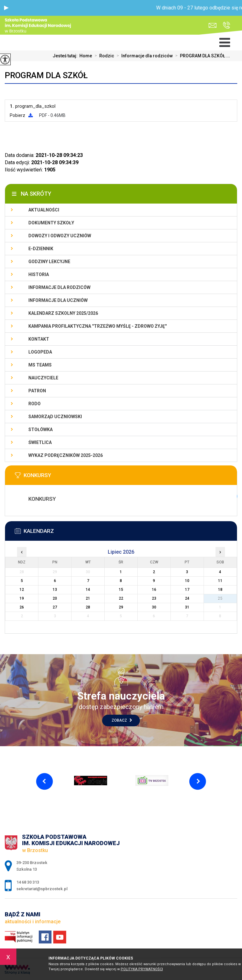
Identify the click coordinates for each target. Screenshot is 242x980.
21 (88, 598)
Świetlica (40, 442)
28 (88, 607)
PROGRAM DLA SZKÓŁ (46, 75)
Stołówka (40, 429)
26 (22, 607)
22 (121, 598)
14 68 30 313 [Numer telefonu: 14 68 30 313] (28, 882)
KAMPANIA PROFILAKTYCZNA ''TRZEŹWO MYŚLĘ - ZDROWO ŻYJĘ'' (98, 326)
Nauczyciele (43, 378)
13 (55, 590)
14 (88, 590)
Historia (39, 274)
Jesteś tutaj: (66, 56)
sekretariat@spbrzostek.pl (213, 25)
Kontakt (39, 339)
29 (121, 607)
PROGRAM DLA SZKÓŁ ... (201, 56)
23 (154, 598)
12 (22, 590)
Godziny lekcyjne (49, 262)
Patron (37, 391)
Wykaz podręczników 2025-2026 (66, 455)
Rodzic (103, 56)
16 (154, 590)
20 (55, 598)
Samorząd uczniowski (55, 417)
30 (154, 607)
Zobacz (122, 720)
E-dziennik (41, 249)
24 (187, 598)
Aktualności (44, 210)
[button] (6, 8)
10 (187, 581)
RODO (35, 404)
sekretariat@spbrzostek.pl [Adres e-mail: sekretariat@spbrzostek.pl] (42, 889)
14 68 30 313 (226, 25)
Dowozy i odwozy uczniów (60, 236)
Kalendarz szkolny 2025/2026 (63, 313)
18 (220, 590)
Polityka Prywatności (142, 969)
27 (55, 607)
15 (121, 590)
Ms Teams (40, 365)
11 (220, 581)
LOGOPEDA (40, 352)
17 (187, 590)
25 (220, 598)
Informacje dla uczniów (58, 300)
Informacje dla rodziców (143, 56)
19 (22, 598)
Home (86, 56)
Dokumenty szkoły (51, 223)
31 (187, 607)
